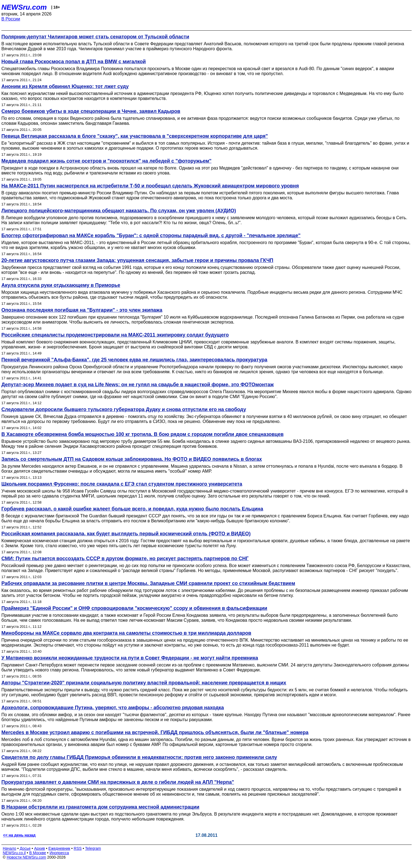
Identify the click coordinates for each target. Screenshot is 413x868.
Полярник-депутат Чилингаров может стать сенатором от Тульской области (95, 37)
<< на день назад (19, 835)
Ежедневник (59, 848)
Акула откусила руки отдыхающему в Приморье (61, 285)
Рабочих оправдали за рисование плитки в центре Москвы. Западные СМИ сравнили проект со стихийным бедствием (148, 583)
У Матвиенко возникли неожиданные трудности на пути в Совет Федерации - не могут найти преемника (130, 658)
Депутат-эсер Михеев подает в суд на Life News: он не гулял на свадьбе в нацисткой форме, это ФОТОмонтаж (138, 385)
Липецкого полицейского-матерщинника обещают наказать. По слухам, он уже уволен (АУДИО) (119, 211)
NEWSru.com (24, 7)
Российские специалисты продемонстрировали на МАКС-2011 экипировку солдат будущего (115, 335)
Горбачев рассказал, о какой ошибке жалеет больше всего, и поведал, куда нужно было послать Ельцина (132, 509)
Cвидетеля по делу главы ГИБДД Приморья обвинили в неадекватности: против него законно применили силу (139, 757)
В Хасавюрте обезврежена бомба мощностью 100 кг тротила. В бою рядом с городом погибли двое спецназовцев (142, 434)
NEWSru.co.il (14, 853)
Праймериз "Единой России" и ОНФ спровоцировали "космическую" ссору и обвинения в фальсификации (134, 608)
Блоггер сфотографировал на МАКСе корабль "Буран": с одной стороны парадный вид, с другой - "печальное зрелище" (151, 235)
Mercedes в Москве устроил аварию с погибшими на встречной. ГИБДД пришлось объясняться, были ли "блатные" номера (155, 732)
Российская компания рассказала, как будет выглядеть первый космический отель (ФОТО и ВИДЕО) (126, 534)
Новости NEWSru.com (26, 857)
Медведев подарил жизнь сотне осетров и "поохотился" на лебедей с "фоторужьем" (106, 161)
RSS (78, 848)
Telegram (93, 848)
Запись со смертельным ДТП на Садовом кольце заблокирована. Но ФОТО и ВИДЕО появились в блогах (132, 459)
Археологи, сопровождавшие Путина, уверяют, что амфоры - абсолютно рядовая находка (113, 708)
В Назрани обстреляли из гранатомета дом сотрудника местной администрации (100, 807)
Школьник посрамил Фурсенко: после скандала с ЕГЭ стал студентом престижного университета (122, 484)
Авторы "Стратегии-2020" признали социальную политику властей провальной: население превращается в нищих (144, 683)
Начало (10, 848)
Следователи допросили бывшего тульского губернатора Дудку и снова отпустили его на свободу (124, 409)
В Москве (38, 853)
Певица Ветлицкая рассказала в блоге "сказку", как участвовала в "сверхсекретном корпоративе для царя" (135, 136)
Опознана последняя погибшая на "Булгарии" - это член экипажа (82, 310)
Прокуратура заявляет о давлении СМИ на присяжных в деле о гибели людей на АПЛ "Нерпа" (118, 782)
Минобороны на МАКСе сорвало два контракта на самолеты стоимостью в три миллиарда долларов (126, 633)
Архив (40, 848)
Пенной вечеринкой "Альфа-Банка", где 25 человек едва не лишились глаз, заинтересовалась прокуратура (134, 360)
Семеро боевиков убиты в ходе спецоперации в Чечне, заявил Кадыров (91, 111)
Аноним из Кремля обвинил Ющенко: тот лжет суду (65, 86)
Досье (25, 848)
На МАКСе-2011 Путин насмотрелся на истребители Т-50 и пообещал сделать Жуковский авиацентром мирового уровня (150, 186)
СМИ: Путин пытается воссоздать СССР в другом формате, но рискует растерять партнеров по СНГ (125, 559)
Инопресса (59, 853)
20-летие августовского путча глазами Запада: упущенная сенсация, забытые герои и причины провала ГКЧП (137, 260)
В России (11, 19)
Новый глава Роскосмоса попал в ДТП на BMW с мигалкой (74, 62)
